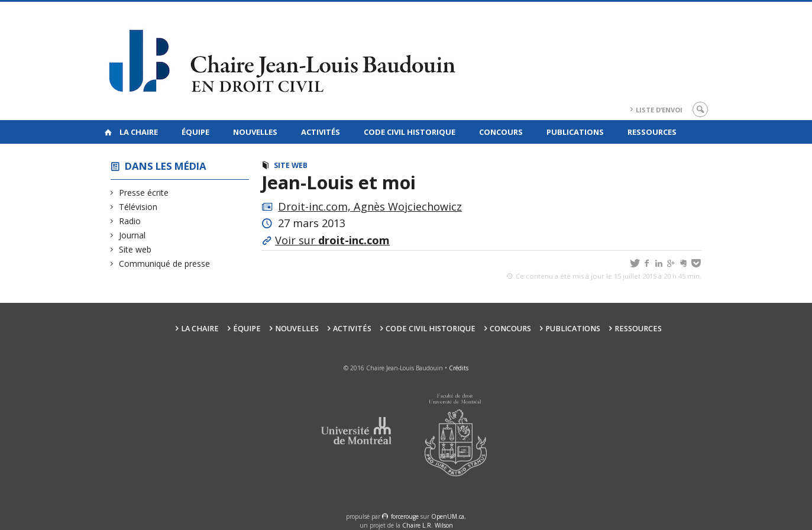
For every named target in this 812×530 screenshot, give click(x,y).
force (405, 516)
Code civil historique (410, 132)
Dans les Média (166, 166)
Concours (501, 132)
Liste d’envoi (659, 110)
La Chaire (139, 132)
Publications (575, 132)
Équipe (195, 132)
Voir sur (332, 240)
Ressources (652, 132)
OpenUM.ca (448, 516)
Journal (132, 235)
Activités (321, 132)
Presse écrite (144, 193)
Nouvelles (255, 132)
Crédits (459, 368)
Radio (130, 221)
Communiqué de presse (165, 264)
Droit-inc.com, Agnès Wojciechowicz (370, 206)
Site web (135, 249)
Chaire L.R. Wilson (428, 525)
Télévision (138, 207)
